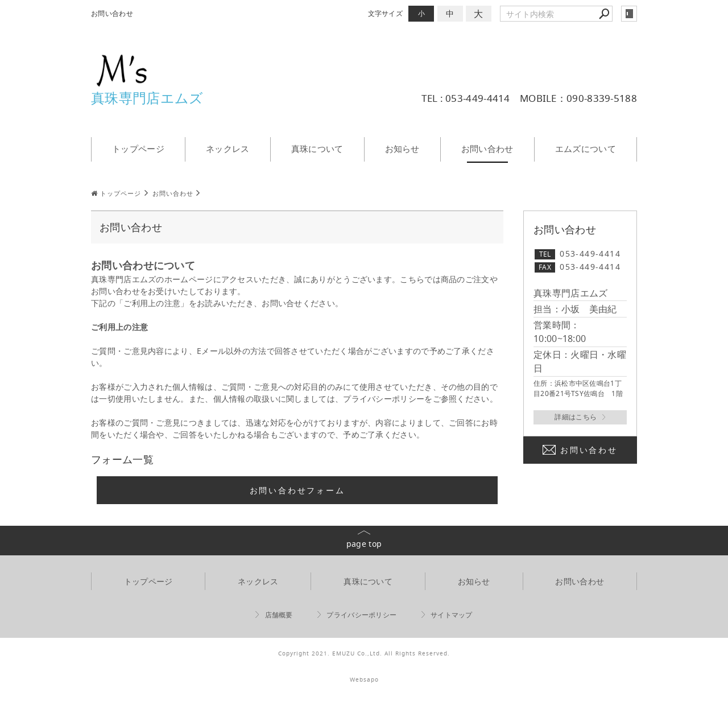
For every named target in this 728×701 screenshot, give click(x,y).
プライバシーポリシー (361, 615)
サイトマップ (452, 615)
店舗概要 (279, 615)
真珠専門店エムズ (147, 98)
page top (364, 544)
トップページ (138, 149)
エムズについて (586, 149)
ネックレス (228, 149)
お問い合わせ (487, 149)
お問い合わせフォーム (297, 490)
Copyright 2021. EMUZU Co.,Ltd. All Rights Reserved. (364, 653)
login (629, 14)
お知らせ (402, 149)
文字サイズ (386, 13)
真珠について (317, 149)
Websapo (364, 680)
